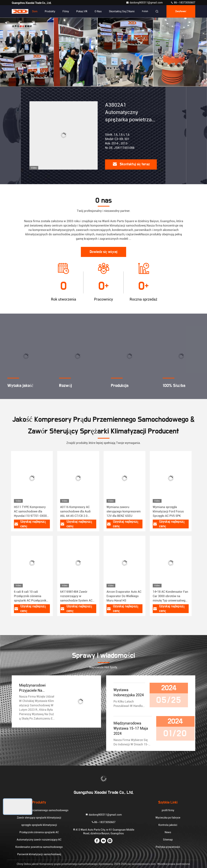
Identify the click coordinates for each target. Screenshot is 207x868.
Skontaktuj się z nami (122, 11)
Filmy (66, 11)
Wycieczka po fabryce (168, 818)
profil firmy (168, 810)
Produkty (50, 11)
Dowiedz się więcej (103, 252)
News (168, 832)
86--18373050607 (183, 3)
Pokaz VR (82, 11)
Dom (35, 11)
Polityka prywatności (168, 847)
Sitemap (168, 840)
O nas (98, 11)
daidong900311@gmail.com (145, 3)
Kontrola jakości (168, 825)
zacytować (181, 11)
